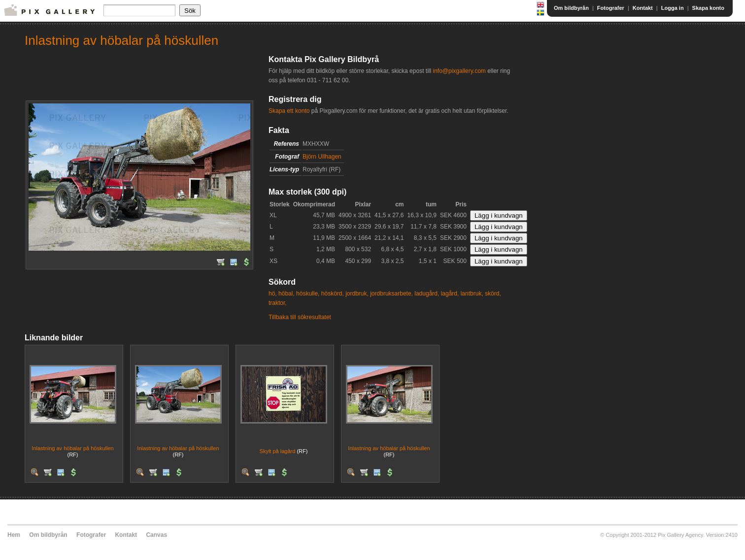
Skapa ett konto (289, 111)
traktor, (278, 303)
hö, (273, 294)
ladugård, (427, 294)
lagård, (450, 294)
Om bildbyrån (571, 8)
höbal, (287, 294)
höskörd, (333, 294)
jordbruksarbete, (391, 294)
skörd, (493, 294)
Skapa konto (708, 8)
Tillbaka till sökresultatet (300, 317)
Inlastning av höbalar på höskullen (72, 448)
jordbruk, (357, 294)
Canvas (156, 535)
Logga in (673, 8)
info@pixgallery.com (459, 71)
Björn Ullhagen (322, 157)
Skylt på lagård (278, 451)
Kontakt (643, 8)
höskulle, (308, 294)
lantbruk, (472, 294)
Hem (14, 535)
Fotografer (611, 8)
